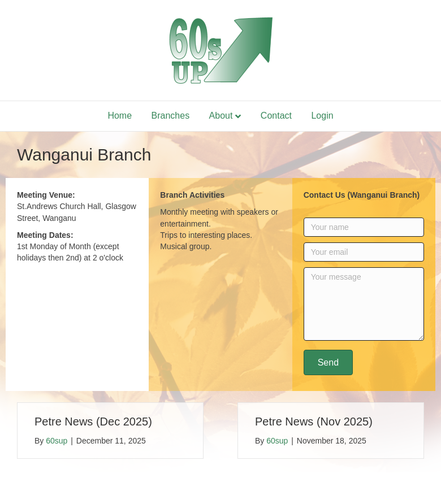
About (221, 116)
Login (322, 116)
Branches (171, 116)
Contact (276, 116)
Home (120, 116)
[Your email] (364, 252)
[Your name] (364, 227)
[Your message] (364, 304)
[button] (328, 362)
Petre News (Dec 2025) (93, 422)
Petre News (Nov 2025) (314, 422)
